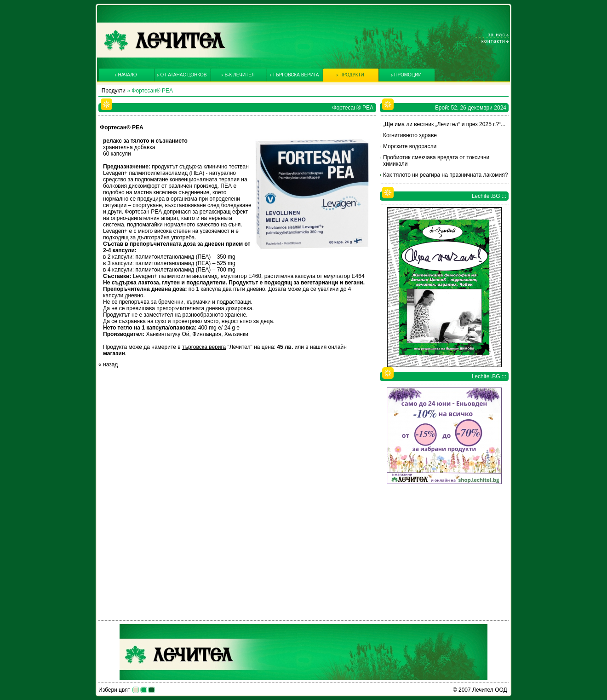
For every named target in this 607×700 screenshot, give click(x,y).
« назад (108, 364)
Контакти (493, 41)
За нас (497, 35)
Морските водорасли (410, 146)
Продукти (114, 91)
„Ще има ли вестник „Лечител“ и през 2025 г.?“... (444, 124)
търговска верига (204, 347)
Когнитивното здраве (410, 135)
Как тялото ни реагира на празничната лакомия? (445, 175)
